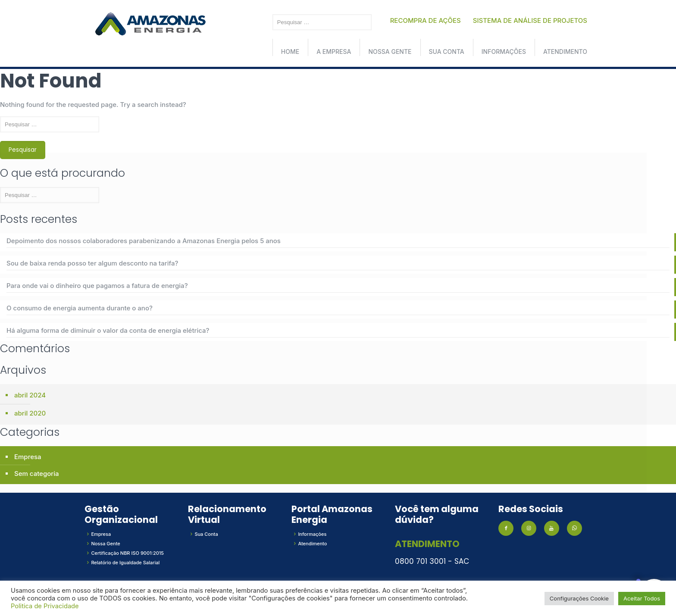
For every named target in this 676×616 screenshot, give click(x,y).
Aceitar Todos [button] (642, 598)
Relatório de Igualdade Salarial (125, 563)
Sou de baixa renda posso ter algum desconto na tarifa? (92, 263)
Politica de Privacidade (45, 606)
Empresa (28, 457)
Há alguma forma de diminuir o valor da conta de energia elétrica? (108, 330)
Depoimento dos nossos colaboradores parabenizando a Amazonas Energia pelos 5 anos (144, 241)
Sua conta (447, 52)
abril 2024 (30, 395)
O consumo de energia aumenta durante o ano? (80, 308)
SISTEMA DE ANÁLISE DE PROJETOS (530, 20)
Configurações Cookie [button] (579, 598)
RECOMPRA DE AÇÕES (426, 20)
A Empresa (334, 52)
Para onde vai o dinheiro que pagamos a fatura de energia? (97, 286)
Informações (504, 52)
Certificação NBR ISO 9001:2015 (127, 553)
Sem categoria (37, 474)
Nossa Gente (390, 52)
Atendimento (565, 52)
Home (290, 52)
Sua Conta (206, 534)
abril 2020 (30, 413)
